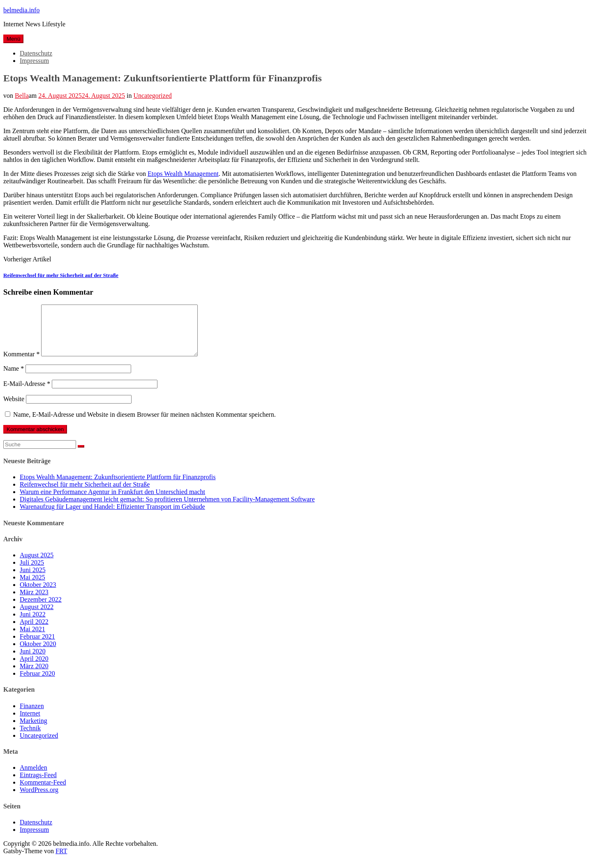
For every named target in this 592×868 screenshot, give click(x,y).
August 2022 (37, 617)
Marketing (34, 731)
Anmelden (34, 777)
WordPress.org (39, 800)
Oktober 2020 (38, 654)
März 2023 (34, 602)
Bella (22, 96)
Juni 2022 (33, 624)
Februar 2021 (37, 646)
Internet (30, 723)
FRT (61, 861)
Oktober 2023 (38, 594)
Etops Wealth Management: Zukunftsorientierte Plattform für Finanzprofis (118, 487)
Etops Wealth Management (183, 174)
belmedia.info (21, 10)
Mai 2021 (32, 639)
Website (14, 409)
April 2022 (34, 631)
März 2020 (34, 676)
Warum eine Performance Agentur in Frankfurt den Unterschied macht (112, 502)
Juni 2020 (33, 661)
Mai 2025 (32, 587)
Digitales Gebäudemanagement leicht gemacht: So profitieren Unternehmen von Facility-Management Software (167, 509)
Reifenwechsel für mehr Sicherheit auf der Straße (61, 275)
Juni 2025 (33, 580)
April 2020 (34, 668)
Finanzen (32, 716)
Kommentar (21, 364)
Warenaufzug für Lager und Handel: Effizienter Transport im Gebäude (112, 516)
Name (14, 378)
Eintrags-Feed (38, 785)
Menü (13, 39)
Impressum (34, 61)
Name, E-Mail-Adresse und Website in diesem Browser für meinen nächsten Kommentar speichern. (145, 424)
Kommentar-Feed (43, 792)
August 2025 (37, 565)
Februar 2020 (37, 683)
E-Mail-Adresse (27, 394)
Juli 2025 (32, 572)
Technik (30, 738)
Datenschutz (36, 53)
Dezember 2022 (41, 609)
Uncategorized (152, 96)
